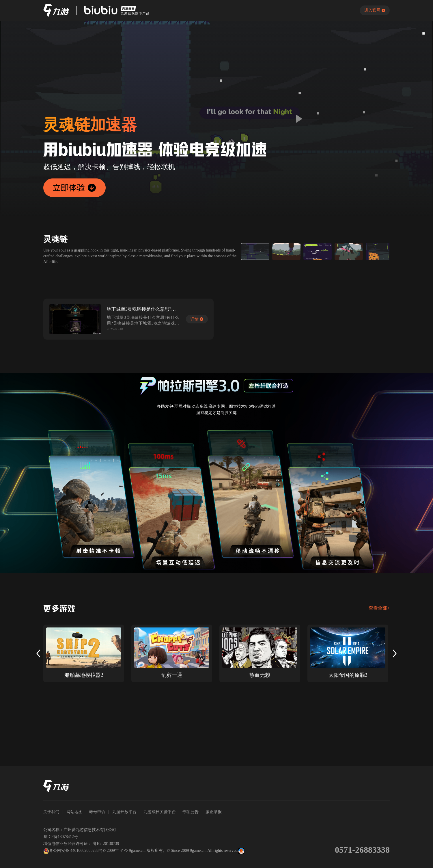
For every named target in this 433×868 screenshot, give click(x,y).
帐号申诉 (97, 812)
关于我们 (51, 812)
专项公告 (191, 812)
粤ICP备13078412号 (61, 837)
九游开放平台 (124, 812)
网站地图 (74, 812)
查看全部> (379, 608)
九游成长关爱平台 (160, 812)
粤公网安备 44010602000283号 (73, 851)
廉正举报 (214, 812)
